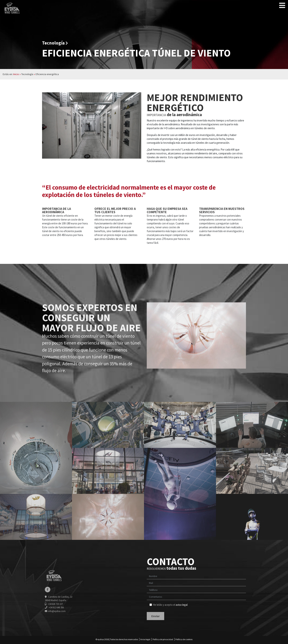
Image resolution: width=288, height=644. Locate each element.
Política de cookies (184, 639)
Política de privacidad (163, 639)
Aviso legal (145, 639)
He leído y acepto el (169, 605)
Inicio (16, 74)
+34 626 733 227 (54, 604)
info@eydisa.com (55, 611)
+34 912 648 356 (54, 607)
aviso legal (182, 605)
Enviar (155, 616)
